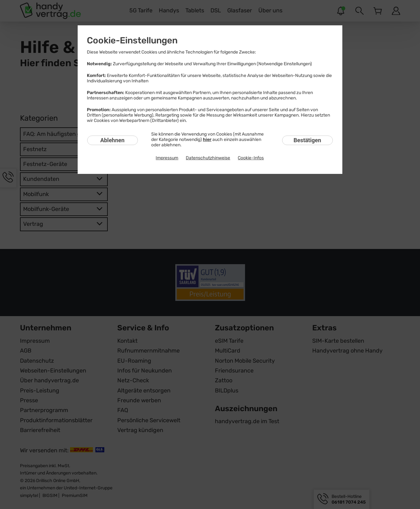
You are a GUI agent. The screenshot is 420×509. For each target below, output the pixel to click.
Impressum (167, 158)
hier (207, 140)
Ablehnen (112, 140)
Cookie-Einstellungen (132, 40)
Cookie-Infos (251, 158)
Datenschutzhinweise (208, 158)
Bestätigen (307, 140)
